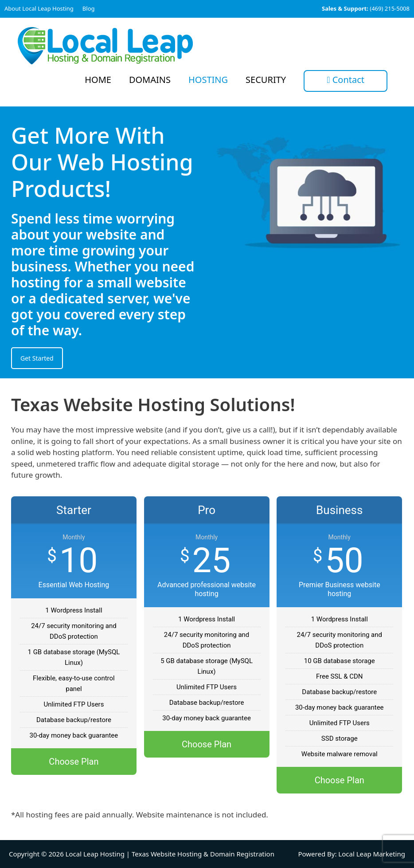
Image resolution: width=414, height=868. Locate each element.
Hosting (208, 80)
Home (98, 80)
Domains (150, 80)
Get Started (37, 358)
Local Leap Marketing (372, 854)
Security (266, 80)
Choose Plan (74, 762)
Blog (89, 8)
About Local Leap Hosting (39, 8)
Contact (346, 80)
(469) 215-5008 (366, 8)
